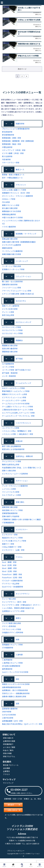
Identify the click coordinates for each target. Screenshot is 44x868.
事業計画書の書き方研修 (12, 256)
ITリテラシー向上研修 (11, 589)
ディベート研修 (8, 315)
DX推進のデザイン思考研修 (13, 638)
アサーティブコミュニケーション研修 (17, 293)
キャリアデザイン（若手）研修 (14, 607)
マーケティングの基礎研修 (12, 253)
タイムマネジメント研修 (12, 466)
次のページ (22, 70)
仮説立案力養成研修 (10, 352)
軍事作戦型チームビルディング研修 (16, 395)
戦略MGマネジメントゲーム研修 (15, 398)
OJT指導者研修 (8, 367)
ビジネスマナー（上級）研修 (13, 555)
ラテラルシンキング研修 (12, 635)
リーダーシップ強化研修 (12, 269)
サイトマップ (8, 792)
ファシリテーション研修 (12, 290)
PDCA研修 (6, 204)
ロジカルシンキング (23, 325)
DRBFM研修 (7, 718)
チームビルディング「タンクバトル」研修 (18, 419)
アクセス (6, 784)
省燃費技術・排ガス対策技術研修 (15, 696)
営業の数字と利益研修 (11, 521)
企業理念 (6, 781)
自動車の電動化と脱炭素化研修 (14, 703)
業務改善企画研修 (9, 216)
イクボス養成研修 (9, 228)
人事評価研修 (7, 666)
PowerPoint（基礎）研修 (12, 579)
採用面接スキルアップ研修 (12, 650)
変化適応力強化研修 (10, 210)
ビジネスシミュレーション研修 (14, 401)
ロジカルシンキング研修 (12, 330)
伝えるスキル (21, 303)
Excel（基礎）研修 (9, 567)
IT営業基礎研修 (8, 527)
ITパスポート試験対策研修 (12, 586)
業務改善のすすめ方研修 (12, 213)
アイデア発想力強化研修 (12, 629)
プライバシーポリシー (16, 860)
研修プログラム (9, 766)
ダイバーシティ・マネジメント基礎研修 (18, 198)
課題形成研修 (7, 250)
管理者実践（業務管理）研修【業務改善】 (18, 142)
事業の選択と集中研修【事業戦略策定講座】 (19, 244)
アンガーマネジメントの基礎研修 (15, 490)
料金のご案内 (8, 760)
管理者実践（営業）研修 (12, 139)
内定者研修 (6, 161)
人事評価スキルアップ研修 (12, 669)
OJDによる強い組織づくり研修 (14, 192)
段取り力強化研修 (9, 475)
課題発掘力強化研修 (10, 355)
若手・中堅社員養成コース (12, 179)
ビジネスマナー (22, 534)
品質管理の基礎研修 (10, 715)
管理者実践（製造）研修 (12, 145)
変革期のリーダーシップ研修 (13, 272)
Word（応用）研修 (9, 576)
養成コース (20, 171)
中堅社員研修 (7, 149)
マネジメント (21, 186)
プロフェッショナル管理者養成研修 (16, 130)
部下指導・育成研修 (10, 376)
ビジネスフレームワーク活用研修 (15, 478)
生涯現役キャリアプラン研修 (13, 616)
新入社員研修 (7, 158)
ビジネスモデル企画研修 (12, 247)
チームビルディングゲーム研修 (14, 404)
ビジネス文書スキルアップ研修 (14, 546)
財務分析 (19, 445)
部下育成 (19, 362)
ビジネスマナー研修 (10, 539)
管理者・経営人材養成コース (13, 176)
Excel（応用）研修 (9, 570)
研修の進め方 (8, 747)
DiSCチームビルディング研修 (14, 392)
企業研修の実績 (9, 750)
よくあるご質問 (9, 757)
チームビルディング (23, 386)
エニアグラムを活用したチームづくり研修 (18, 416)
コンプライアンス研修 (11, 432)
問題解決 (19, 343)
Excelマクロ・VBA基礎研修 (13, 592)
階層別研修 (20, 125)
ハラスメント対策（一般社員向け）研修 (18, 438)
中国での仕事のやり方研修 (12, 219)
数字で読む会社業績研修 (12, 450)
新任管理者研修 (8, 136)
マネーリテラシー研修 (11, 164)
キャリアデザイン (23, 599)
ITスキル (19, 562)
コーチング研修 (8, 370)
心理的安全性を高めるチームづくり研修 (18, 413)
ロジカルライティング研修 (12, 333)
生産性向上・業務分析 (24, 460)
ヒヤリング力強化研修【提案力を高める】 (18, 296)
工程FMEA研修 (8, 724)
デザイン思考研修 (9, 632)
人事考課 (19, 660)
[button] (2, 2)
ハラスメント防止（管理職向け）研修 (17, 435)
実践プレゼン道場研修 (11, 309)
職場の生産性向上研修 (11, 469)
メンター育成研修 (9, 379)
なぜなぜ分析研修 (9, 721)
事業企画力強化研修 (10, 241)
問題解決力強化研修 (10, 349)
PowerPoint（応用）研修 (12, 583)
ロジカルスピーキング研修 (12, 336)
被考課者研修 (7, 675)
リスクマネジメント (23, 426)
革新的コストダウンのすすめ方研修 (16, 690)
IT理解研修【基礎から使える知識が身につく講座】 (22, 524)
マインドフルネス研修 (11, 496)
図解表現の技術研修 (10, 287)
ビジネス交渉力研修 (10, 312)
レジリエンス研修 (9, 493)
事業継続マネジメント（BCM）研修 (16, 195)
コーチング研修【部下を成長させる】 (17, 373)
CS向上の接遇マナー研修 (12, 552)
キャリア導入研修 (9, 604)
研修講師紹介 (8, 754)
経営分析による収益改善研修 (13, 453)
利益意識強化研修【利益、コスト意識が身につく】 (22, 472)
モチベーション (22, 485)
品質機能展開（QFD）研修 (12, 727)
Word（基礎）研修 (9, 573)
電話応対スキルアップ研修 (12, 543)
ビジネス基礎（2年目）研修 (13, 155)
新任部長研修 (7, 133)
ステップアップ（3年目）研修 (14, 152)
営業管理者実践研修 (10, 518)
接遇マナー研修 (8, 549)
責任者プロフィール (11, 774)
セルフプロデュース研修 (12, 499)
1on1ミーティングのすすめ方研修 (15, 678)
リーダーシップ (22, 263)
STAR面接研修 (8, 653)
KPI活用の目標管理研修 (11, 672)
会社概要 (6, 778)
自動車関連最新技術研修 (12, 693)
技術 (17, 685)
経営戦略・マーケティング (26, 236)
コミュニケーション (23, 279)
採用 (17, 645)
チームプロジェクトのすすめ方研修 (16, 407)
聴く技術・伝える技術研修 (12, 284)
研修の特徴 (7, 763)
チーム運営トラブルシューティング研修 (18, 410)
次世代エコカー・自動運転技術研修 (16, 699)
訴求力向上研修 (8, 318)
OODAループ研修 (9, 201)
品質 (17, 710)
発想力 (18, 623)
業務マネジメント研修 (11, 207)
